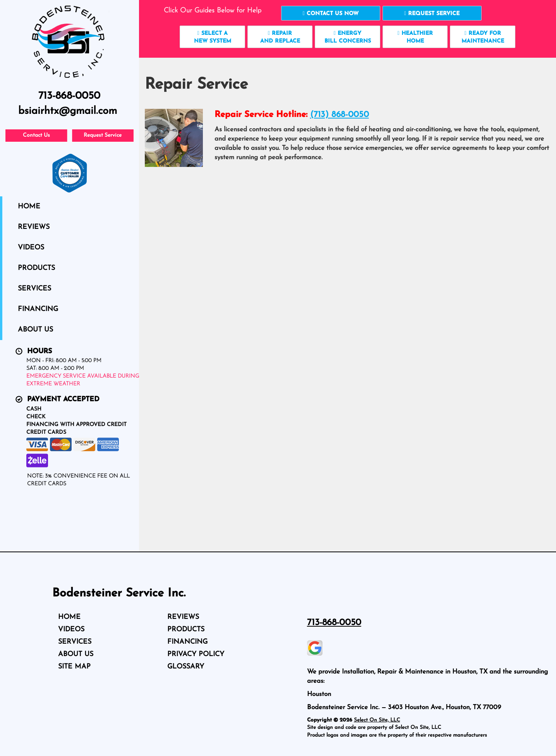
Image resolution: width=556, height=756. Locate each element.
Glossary (186, 667)
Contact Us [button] (36, 135)
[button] (331, 13)
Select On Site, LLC (377, 720)
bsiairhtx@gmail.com (68, 111)
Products (36, 268)
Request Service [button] (103, 135)
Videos (31, 248)
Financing (38, 309)
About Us (35, 330)
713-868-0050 (334, 623)
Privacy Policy (196, 654)
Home (29, 207)
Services (34, 289)
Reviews (34, 227)
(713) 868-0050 (340, 115)
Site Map (74, 667)
